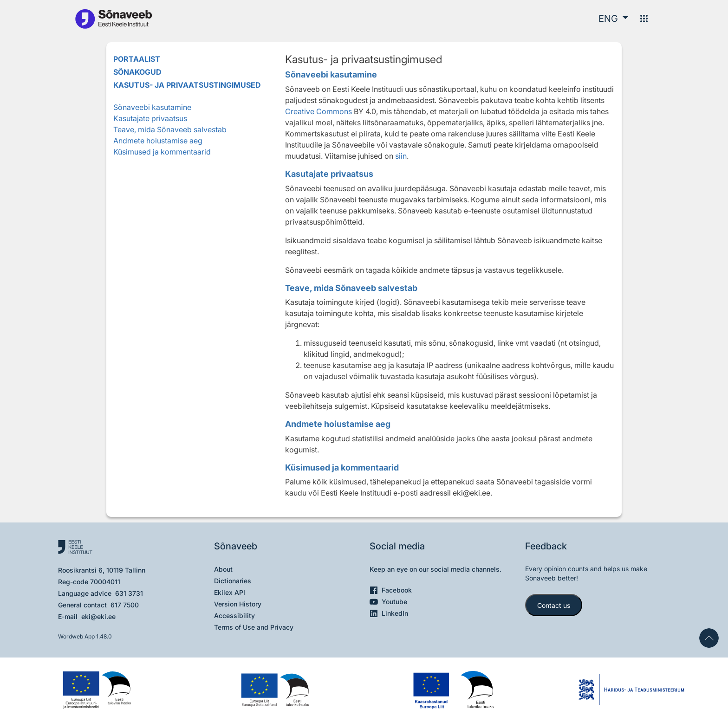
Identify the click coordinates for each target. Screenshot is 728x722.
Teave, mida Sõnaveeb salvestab (170, 129)
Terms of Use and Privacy (254, 627)
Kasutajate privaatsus (150, 118)
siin (401, 156)
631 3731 (129, 593)
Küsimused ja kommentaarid (162, 152)
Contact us (554, 605)
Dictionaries (233, 581)
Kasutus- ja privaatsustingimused (187, 85)
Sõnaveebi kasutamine (152, 107)
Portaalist (137, 59)
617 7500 (125, 605)
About (223, 569)
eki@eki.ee (98, 616)
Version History (238, 604)
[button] (613, 19)
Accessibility (234, 616)
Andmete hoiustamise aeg (158, 141)
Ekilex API (230, 592)
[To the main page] (113, 18)
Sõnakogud (137, 72)
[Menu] (644, 19)
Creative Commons (318, 111)
